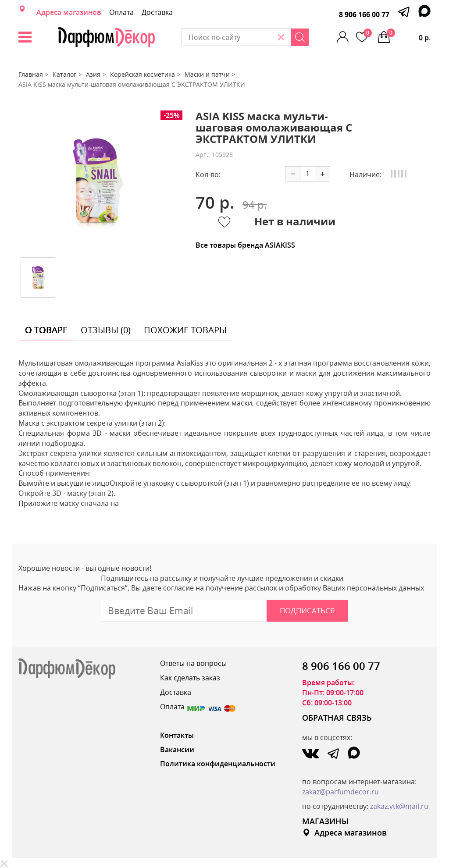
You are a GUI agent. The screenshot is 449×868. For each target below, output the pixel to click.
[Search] (300, 37)
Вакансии (177, 750)
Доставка (157, 12)
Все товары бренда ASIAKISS (245, 245)
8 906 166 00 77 (364, 14)
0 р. (409, 36)
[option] (96, 181)
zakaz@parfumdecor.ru (340, 792)
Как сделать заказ (190, 678)
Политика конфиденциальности (218, 764)
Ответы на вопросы (193, 663)
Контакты (177, 735)
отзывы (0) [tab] (106, 330)
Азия (93, 74)
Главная (31, 74)
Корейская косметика (143, 74)
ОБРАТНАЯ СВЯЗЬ (337, 718)
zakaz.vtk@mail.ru (399, 806)
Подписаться (307, 610)
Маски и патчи (207, 74)
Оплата (121, 12)
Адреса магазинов (69, 12)
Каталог (64, 74)
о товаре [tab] (46, 330)
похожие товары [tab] (185, 330)
